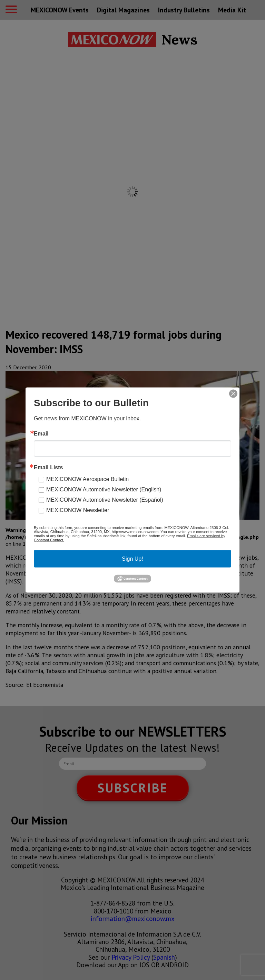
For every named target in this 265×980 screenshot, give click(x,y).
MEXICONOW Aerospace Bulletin (87, 479)
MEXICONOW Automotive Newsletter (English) (104, 489)
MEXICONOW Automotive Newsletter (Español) (105, 500)
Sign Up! (132, 559)
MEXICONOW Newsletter (78, 510)
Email (41, 434)
